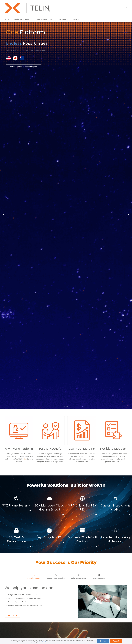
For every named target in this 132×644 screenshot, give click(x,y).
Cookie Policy (43, 642)
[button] (126, 8)
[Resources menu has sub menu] (63, 19)
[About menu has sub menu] (99, 19)
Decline (103, 641)
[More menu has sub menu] (110, 19)
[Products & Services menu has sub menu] (22, 19)
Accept (116, 641)
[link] (15, 55)
